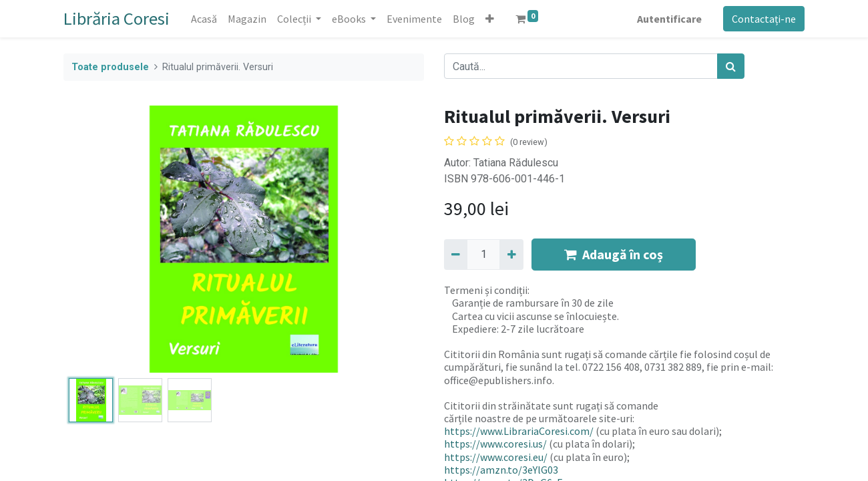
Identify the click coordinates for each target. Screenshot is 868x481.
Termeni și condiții (486, 290)
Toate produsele (110, 67)
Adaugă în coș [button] (614, 254)
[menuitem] (204, 19)
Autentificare (669, 19)
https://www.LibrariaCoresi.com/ (519, 431)
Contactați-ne (764, 19)
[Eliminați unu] (456, 255)
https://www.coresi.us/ (495, 444)
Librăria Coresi (117, 18)
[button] (490, 19)
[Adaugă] (511, 255)
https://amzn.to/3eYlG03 (501, 470)
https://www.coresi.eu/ (496, 457)
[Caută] (731, 66)
